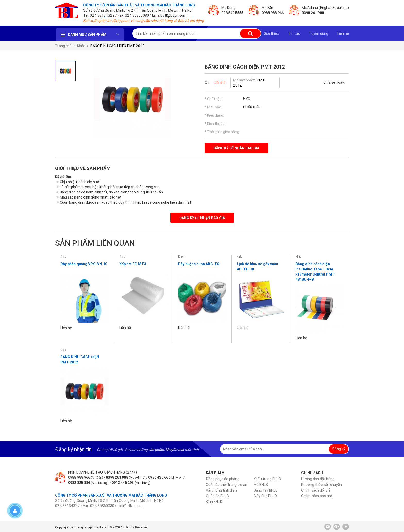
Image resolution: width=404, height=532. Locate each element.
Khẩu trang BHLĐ (267, 479)
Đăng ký (339, 449)
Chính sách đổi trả (316, 490)
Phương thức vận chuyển (322, 485)
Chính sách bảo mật (317, 496)
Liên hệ (343, 33)
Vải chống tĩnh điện (221, 490)
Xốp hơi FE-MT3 (133, 264)
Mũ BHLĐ (261, 485)
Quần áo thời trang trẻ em (227, 485)
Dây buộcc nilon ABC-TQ (199, 264)
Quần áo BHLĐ (217, 496)
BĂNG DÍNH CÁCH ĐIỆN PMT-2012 (80, 359)
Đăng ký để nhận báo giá (236, 148)
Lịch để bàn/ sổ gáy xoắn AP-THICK (258, 267)
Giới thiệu (271, 33)
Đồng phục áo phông (223, 479)
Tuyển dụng (319, 33)
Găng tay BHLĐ (266, 490)
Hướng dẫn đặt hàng (318, 479)
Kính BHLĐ (214, 502)
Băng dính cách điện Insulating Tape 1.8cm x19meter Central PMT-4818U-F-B (315, 272)
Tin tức (294, 33)
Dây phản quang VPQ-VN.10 (84, 264)
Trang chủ (63, 46)
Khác (81, 46)
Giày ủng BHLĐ (265, 496)
